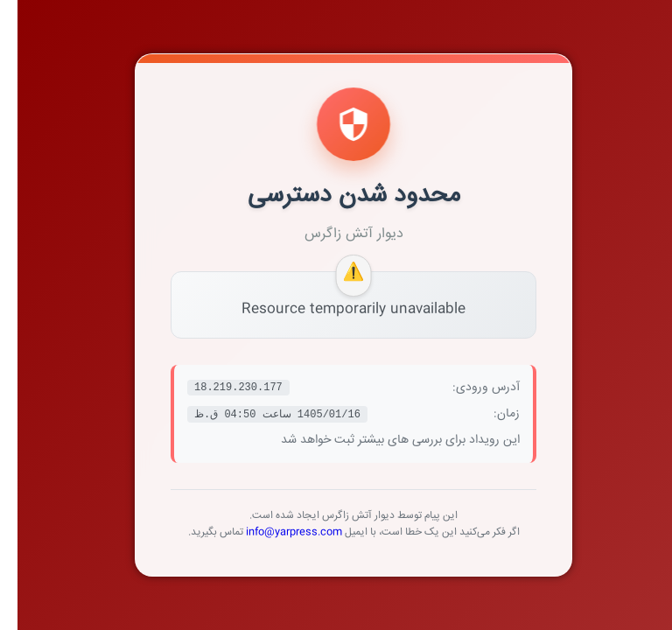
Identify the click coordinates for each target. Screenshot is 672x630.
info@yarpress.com (276, 532)
